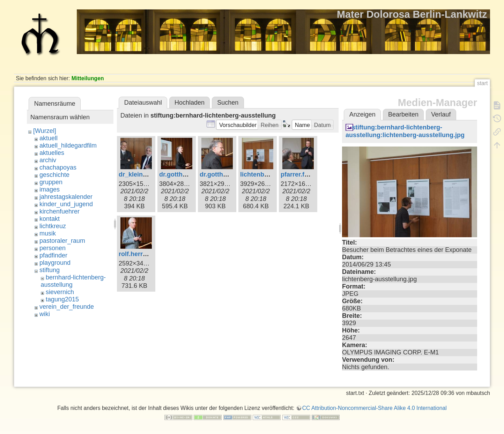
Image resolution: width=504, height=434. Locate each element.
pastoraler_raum (62, 241)
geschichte (54, 175)
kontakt (50, 219)
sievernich (60, 292)
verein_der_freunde (67, 307)
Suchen (228, 103)
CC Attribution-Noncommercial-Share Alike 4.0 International (375, 408)
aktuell (49, 138)
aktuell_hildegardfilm (68, 145)
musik (48, 233)
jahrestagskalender (66, 197)
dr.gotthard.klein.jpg (189, 174)
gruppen (51, 182)
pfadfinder (53, 255)
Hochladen (190, 103)
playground (55, 263)
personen (53, 248)
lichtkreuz (53, 226)
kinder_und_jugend (66, 204)
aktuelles (52, 153)
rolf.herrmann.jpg (145, 254)
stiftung (50, 270)
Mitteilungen (88, 78)
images (50, 189)
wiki (45, 314)
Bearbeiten (403, 114)
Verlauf (441, 114)
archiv (48, 160)
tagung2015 (62, 299)
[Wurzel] (45, 131)
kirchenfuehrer (60, 211)
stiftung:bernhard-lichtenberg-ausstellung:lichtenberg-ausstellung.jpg (405, 131)
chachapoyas (58, 167)
